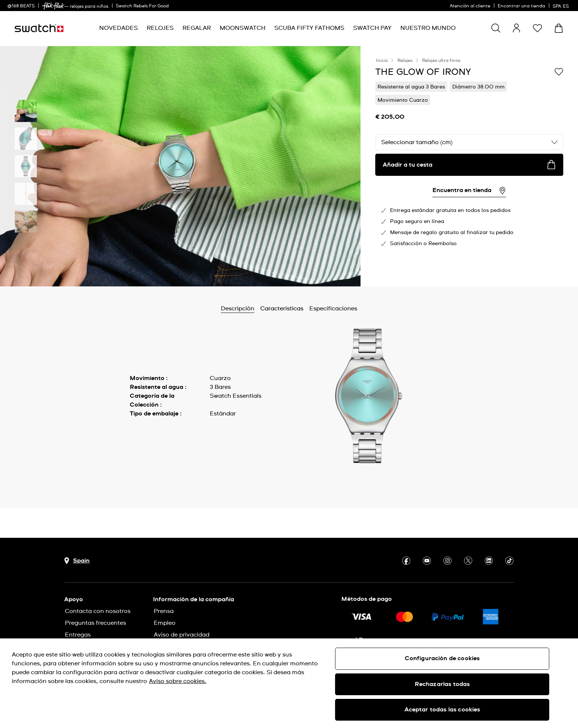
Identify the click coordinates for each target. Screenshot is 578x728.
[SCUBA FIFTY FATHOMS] (309, 28)
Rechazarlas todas (442, 684)
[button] (537, 28)
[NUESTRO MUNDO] (428, 28)
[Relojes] (160, 28)
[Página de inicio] (39, 28)
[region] (289, 683)
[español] (562, 6)
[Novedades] (119, 28)
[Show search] (496, 28)
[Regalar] (197, 28)
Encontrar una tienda (521, 6)
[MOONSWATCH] (243, 28)
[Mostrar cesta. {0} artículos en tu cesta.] (559, 28)
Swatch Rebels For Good (142, 6)
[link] (53, 6)
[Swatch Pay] (372, 28)
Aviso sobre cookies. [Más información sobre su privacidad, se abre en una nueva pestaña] (178, 681)
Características (282, 309)
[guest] (516, 28)
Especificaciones (333, 309)
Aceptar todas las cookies (442, 710)
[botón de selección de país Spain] (77, 561)
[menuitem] (119, 28)
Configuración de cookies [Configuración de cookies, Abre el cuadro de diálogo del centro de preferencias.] (442, 658)
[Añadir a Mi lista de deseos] (559, 72)
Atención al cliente (470, 6)
